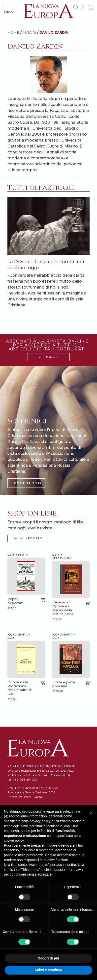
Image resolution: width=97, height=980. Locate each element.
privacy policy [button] (40, 821)
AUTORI (29, 32)
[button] (91, 813)
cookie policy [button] (14, 840)
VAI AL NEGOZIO (27, 538)
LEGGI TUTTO (26, 483)
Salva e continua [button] (48, 970)
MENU (9, 9)
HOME (13, 32)
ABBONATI (49, 357)
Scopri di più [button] (48, 958)
